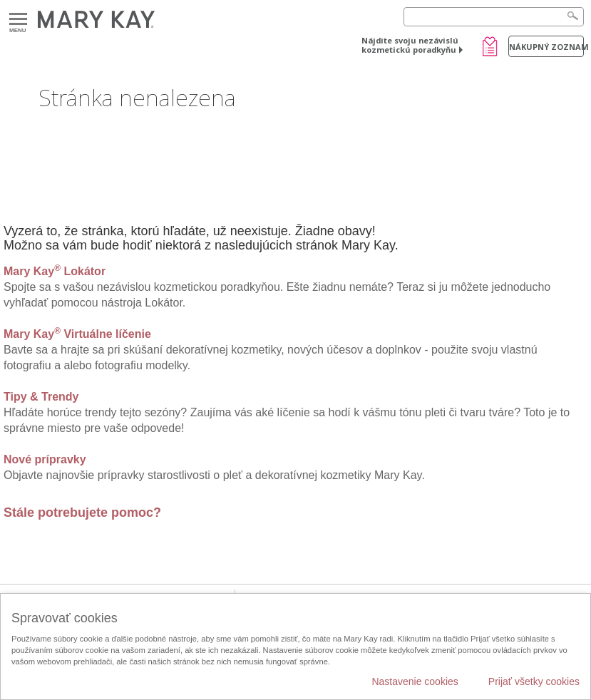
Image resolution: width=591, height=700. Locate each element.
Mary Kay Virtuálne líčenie (77, 334)
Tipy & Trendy (41, 397)
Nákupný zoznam (546, 47)
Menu (18, 20)
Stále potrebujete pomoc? (82, 513)
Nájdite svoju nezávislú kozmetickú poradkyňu (410, 45)
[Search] (494, 17)
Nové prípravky (45, 459)
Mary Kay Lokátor (55, 271)
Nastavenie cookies (415, 681)
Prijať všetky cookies (534, 681)
